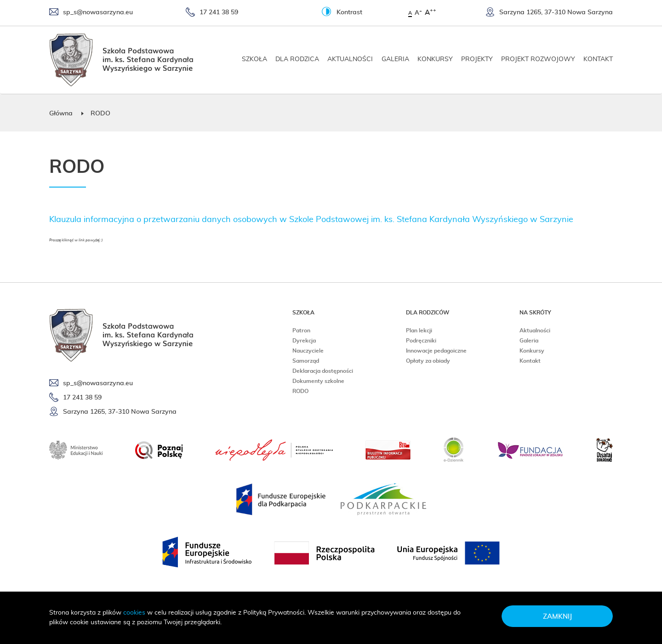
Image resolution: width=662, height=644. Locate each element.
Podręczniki (421, 341)
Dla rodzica (297, 59)
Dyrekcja (304, 341)
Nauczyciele (308, 351)
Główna (61, 114)
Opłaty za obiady (428, 361)
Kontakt (598, 59)
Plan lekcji (419, 331)
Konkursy (435, 59)
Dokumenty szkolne (318, 381)
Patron (301, 331)
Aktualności (350, 59)
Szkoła (254, 59)
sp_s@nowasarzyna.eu (91, 13)
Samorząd (306, 361)
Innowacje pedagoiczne (436, 351)
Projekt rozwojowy (538, 59)
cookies (134, 613)
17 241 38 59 (212, 13)
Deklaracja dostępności (323, 371)
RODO (300, 391)
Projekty (477, 59)
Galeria (395, 59)
